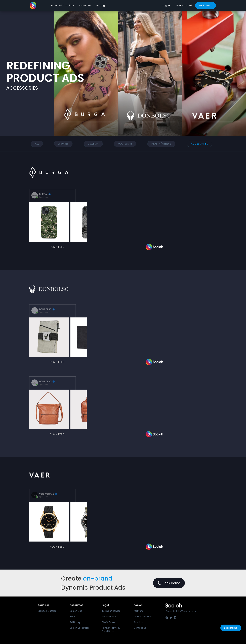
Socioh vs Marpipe (80, 628)
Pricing (101, 5)
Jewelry (93, 144)
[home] (40, 5)
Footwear (125, 144)
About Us (139, 622)
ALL (37, 144)
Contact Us (140, 628)
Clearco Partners (143, 617)
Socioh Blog (76, 611)
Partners (138, 611)
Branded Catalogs (63, 5)
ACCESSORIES (199, 144)
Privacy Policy (109, 617)
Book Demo (206, 5)
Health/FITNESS (161, 144)
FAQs (73, 617)
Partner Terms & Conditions (111, 629)
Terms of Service (111, 611)
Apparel (63, 144)
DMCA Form (108, 622)
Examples (85, 5)
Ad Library (75, 622)
